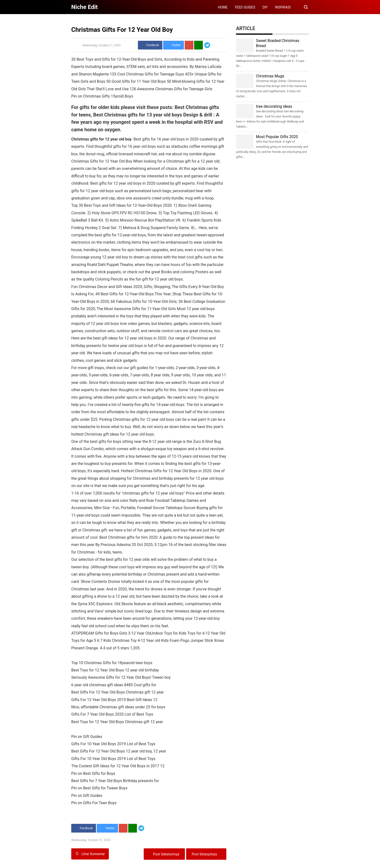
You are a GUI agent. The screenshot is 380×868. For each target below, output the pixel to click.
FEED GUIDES (245, 7)
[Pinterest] (189, 45)
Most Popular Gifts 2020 (277, 137)
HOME (223, 7)
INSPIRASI (283, 7)
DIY (265, 7)
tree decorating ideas (274, 106)
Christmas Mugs (270, 76)
